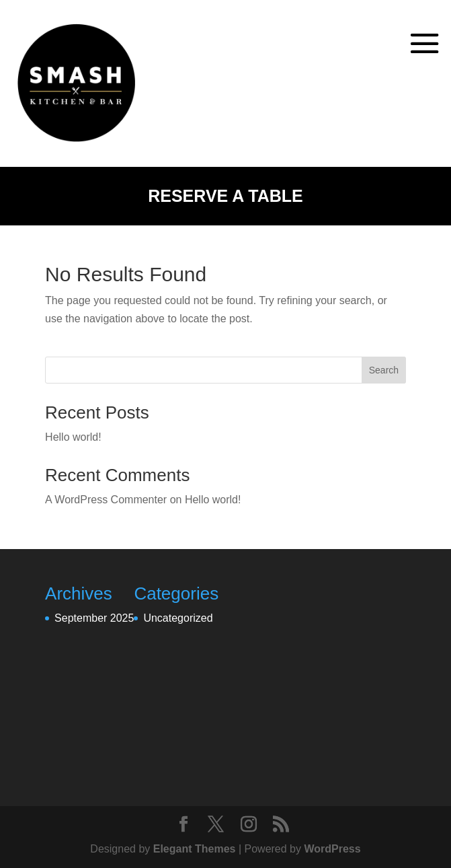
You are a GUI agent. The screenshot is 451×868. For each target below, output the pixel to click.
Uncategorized (178, 618)
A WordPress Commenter (106, 500)
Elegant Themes (195, 849)
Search (384, 370)
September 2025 (94, 618)
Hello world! (73, 437)
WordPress (332, 849)
